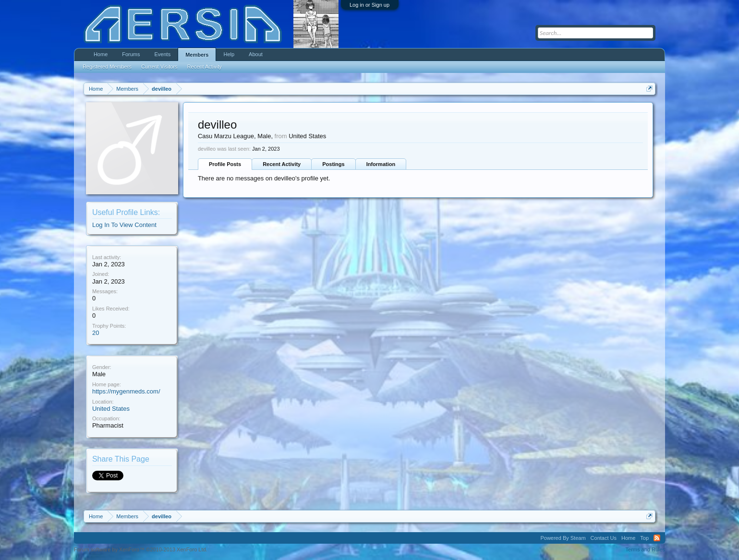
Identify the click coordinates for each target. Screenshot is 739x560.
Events (163, 54)
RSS (657, 538)
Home (101, 54)
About (256, 54)
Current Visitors (159, 67)
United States (111, 409)
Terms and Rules (646, 549)
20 (96, 333)
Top (644, 538)
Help (229, 54)
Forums (131, 54)
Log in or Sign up (369, 5)
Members (197, 55)
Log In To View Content (124, 225)
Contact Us (604, 538)
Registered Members (107, 67)
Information (381, 164)
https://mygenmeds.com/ (126, 391)
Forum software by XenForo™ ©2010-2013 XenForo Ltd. (141, 549)
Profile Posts (225, 164)
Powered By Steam (563, 538)
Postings (333, 164)
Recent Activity (282, 164)
